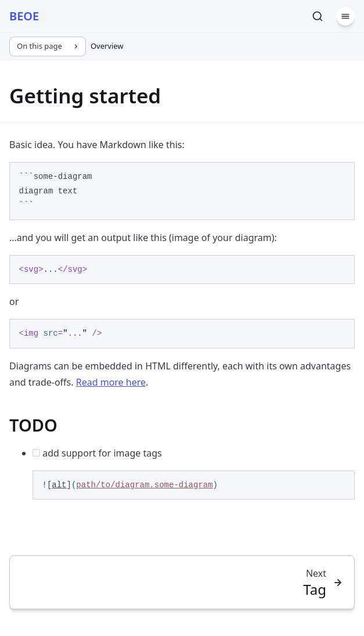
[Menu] (345, 16)
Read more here (111, 382)
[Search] (318, 16)
